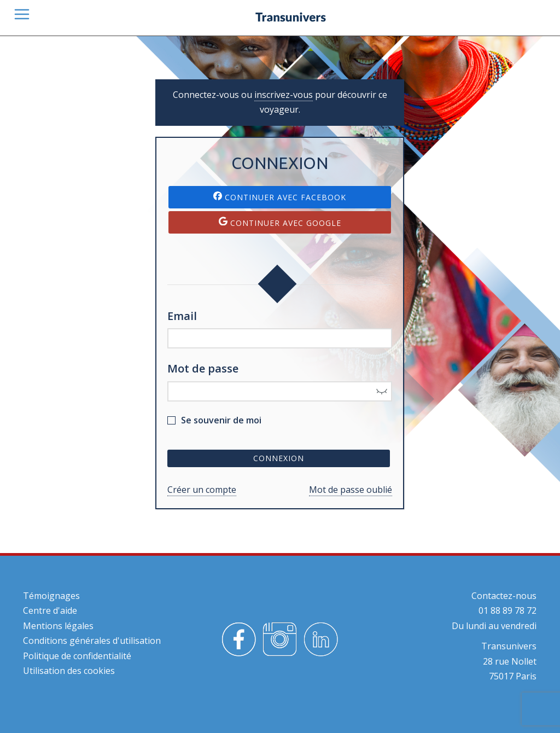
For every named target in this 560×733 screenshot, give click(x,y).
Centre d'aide (50, 610)
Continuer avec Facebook (280, 197)
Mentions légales (58, 626)
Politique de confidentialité (77, 656)
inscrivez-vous (284, 95)
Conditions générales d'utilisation (92, 641)
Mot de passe (203, 368)
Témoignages (51, 596)
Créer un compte (202, 490)
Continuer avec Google (280, 222)
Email (182, 316)
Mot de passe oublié (351, 490)
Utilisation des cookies (69, 671)
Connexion (279, 458)
